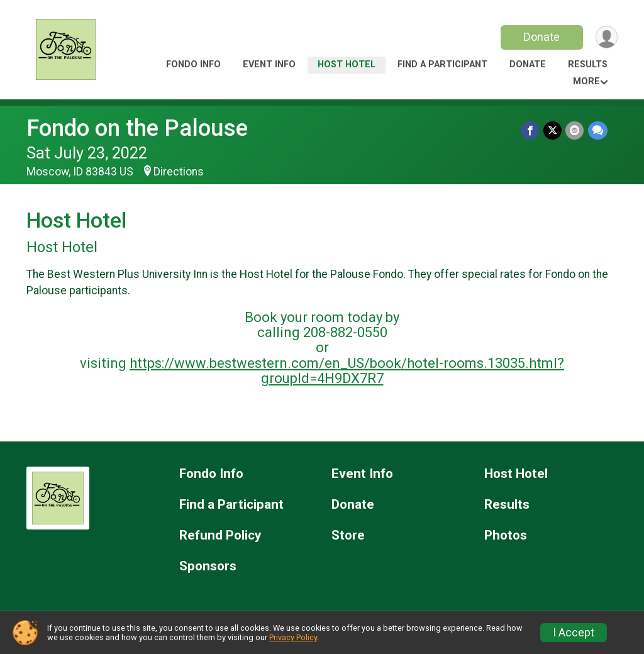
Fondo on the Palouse (137, 128)
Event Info (269, 64)
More (586, 81)
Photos (506, 535)
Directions (179, 172)
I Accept (574, 633)
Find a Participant (442, 64)
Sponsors (208, 566)
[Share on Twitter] (553, 130)
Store (348, 535)
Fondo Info (193, 64)
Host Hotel (347, 64)
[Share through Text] (598, 130)
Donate (541, 37)
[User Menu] (606, 37)
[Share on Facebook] (531, 130)
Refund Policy (220, 535)
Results (588, 64)
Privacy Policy (293, 637)
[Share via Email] (575, 130)
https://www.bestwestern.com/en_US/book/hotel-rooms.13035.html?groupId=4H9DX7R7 (347, 371)
